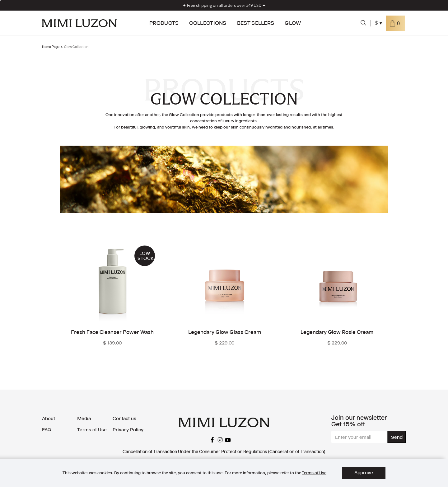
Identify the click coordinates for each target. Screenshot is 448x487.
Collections (208, 23)
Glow (293, 23)
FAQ (47, 430)
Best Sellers (256, 23)
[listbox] (0, 0)
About (49, 418)
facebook (212, 440)
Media (84, 418)
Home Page (51, 47)
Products (164, 23)
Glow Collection (76, 47)
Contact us (124, 418)
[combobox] (379, 23)
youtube (228, 440)
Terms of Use (92, 430)
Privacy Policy (128, 430)
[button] (395, 23)
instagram (220, 440)
